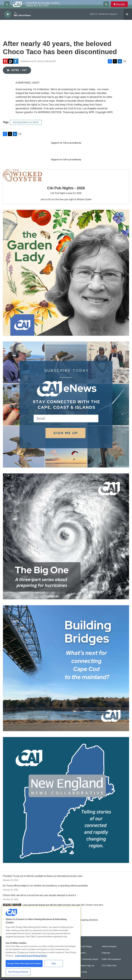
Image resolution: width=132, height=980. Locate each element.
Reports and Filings (83, 947)
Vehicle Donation (109, 947)
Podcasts (106, 953)
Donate (121, 4)
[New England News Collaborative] (66, 800)
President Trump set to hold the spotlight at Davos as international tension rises (43, 876)
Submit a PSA (81, 972)
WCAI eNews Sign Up (84, 966)
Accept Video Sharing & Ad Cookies (24, 963)
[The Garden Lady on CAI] (66, 273)
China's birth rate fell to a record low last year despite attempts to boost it (39, 895)
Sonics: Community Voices (86, 959)
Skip (54, 963)
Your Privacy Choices (18, 972)
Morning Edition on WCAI (26, 122)
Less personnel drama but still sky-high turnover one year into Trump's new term (63, 905)
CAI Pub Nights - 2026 (66, 188)
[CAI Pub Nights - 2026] (22, 176)
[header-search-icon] (106, 4)
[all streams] (128, 14)
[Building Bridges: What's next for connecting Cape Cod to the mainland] (66, 668)
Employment (80, 953)
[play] (8, 14)
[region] (41, 942)
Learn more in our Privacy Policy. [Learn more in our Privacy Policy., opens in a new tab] (31, 956)
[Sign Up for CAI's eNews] (66, 405)
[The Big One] (66, 536)
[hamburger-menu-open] (7, 4)
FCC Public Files (109, 966)
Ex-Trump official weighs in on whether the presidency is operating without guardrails (45, 886)
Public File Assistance (111, 959)
